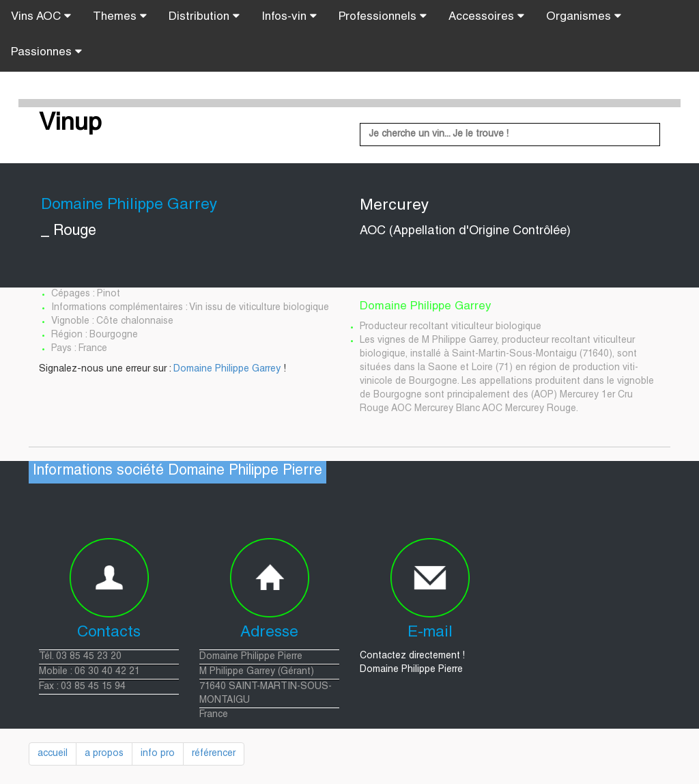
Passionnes (46, 52)
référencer (214, 754)
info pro (158, 754)
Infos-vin (289, 16)
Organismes (584, 16)
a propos (104, 754)
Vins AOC (41, 16)
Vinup (70, 124)
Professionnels (383, 16)
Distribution (204, 16)
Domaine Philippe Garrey (227, 369)
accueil (53, 754)
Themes (120, 16)
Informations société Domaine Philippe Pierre (177, 472)
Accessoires (486, 16)
